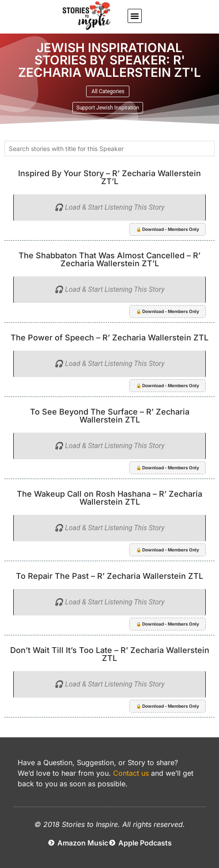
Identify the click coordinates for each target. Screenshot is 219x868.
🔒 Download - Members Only (168, 229)
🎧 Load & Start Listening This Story (109, 207)
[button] (135, 16)
